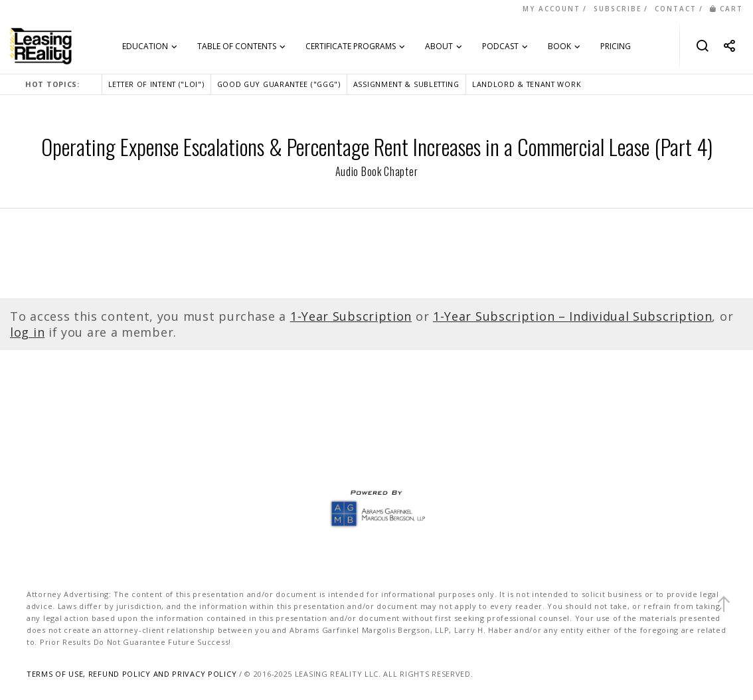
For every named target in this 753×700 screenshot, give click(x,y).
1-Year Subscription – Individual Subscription (573, 316)
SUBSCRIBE (618, 9)
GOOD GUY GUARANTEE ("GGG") (279, 84)
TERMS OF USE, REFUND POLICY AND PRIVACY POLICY (131, 674)
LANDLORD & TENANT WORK (527, 84)
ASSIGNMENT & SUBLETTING (406, 84)
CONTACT (676, 9)
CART (726, 9)
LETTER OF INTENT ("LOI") (156, 84)
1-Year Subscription (351, 316)
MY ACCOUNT (551, 9)
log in (27, 332)
